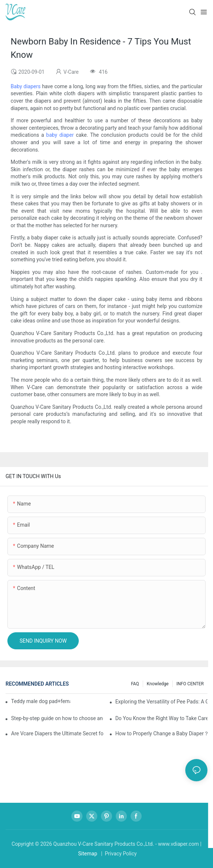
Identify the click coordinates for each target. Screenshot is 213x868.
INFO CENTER (190, 684)
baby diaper (60, 135)
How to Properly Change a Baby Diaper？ (161, 733)
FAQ (135, 684)
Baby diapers (26, 86)
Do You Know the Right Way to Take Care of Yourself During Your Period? (161, 718)
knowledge (158, 684)
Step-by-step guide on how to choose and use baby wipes (57, 718)
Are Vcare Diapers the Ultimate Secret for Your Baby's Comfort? (57, 733)
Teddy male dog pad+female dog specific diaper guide (41, 701)
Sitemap (87, 854)
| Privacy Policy (118, 854)
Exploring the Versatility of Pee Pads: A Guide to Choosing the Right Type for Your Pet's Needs (161, 702)
